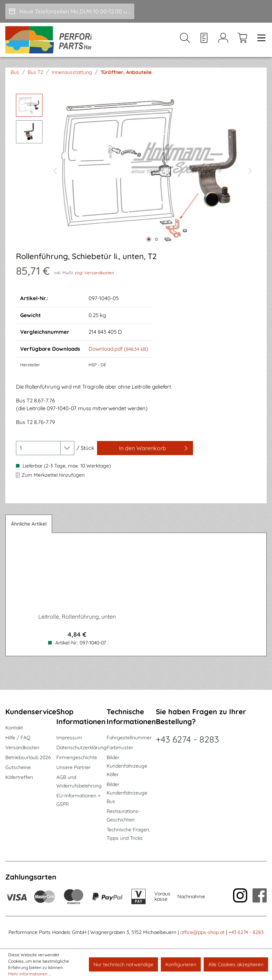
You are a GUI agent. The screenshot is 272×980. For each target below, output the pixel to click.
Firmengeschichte (77, 757)
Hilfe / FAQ (18, 738)
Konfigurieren (181, 964)
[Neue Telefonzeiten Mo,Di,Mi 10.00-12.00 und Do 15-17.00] (70, 11)
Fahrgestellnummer (129, 738)
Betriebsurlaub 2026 (28, 757)
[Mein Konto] (223, 43)
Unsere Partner (73, 767)
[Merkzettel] (204, 43)
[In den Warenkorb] (145, 454)
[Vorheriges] (55, 176)
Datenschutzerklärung (81, 747)
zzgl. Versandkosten (94, 278)
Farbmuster (120, 747)
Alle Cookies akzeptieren (236, 964)
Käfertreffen (19, 777)
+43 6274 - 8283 (187, 739)
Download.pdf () (118, 354)
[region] (136, 176)
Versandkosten (22, 747)
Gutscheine (18, 767)
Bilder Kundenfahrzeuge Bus (127, 793)
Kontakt (14, 728)
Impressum (69, 738)
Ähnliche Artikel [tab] (29, 529)
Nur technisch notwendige (123, 964)
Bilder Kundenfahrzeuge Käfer (127, 766)
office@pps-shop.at (202, 932)
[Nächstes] (250, 176)
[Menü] (259, 43)
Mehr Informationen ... (29, 974)
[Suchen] (185, 43)
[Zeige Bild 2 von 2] (157, 245)
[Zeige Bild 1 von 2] (149, 245)
